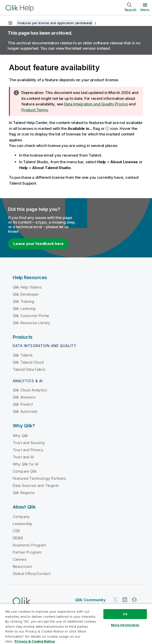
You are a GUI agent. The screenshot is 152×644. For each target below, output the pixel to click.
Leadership (23, 524)
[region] (76, 624)
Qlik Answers (24, 397)
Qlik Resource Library (31, 323)
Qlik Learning (24, 309)
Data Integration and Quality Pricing (96, 104)
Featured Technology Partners (39, 478)
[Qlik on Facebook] (134, 600)
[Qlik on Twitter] (115, 600)
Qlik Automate (25, 411)
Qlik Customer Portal (31, 316)
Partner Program (27, 552)
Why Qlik (20, 436)
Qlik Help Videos (27, 287)
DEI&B (18, 538)
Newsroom (22, 566)
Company (21, 517)
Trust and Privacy (28, 450)
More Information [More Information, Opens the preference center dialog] (125, 625)
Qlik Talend (23, 355)
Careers (20, 559)
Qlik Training (23, 301)
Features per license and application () (55, 23)
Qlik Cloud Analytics (30, 390)
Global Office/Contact (32, 574)
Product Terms (35, 110)
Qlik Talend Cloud (28, 362)
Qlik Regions (24, 493)
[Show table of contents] (10, 23)
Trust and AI (23, 457)
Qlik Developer (26, 294)
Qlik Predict (23, 404)
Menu (145, 10)
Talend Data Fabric (29, 369)
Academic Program (30, 545)
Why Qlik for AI (25, 464)
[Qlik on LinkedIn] (125, 600)
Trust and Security (29, 443)
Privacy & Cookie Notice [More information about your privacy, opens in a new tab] (35, 641)
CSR (16, 531)
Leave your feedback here (38, 244)
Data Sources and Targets (36, 485)
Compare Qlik (25, 471)
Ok (125, 614)
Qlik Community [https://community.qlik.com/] (90, 600)
